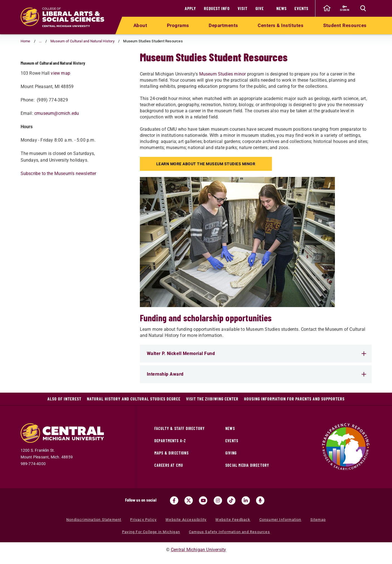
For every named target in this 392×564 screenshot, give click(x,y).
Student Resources (345, 25)
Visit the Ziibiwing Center (212, 399)
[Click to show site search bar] (363, 8)
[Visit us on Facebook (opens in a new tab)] (174, 500)
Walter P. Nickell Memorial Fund (256, 353)
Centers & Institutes (281, 25)
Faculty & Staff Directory (180, 428)
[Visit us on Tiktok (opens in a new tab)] (231, 500)
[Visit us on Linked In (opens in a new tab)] (246, 500)
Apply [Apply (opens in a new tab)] (190, 8)
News (282, 8)
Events (301, 8)
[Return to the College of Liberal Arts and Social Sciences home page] (62, 17)
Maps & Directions (171, 453)
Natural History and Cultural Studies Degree (134, 399)
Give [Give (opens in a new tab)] (260, 8)
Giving (231, 453)
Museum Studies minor (223, 74)
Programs (178, 25)
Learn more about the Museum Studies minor (207, 164)
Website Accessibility (186, 520)
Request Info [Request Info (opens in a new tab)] (217, 8)
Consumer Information (280, 520)
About (140, 25)
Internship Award (256, 374)
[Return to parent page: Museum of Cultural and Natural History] (28, 65)
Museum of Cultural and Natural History (82, 41)
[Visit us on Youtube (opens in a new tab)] (203, 500)
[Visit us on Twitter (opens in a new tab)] (189, 500)
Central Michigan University (198, 550)
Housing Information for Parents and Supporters (294, 399)
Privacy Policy (143, 520)
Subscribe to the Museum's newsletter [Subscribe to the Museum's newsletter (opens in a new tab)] (59, 196)
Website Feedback (233, 520)
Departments (223, 25)
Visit (243, 8)
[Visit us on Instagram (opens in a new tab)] (218, 500)
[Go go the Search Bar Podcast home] (260, 500)
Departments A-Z (170, 441)
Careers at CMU (169, 465)
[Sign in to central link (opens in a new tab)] (345, 8)
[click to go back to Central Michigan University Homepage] (327, 8)
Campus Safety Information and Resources (229, 532)
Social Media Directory (247, 465)
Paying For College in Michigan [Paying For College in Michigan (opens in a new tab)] (151, 532)
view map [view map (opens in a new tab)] (60, 95)
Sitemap (318, 520)
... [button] (40, 41)
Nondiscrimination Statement (94, 520)
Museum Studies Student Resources (62, 65)
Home (25, 41)
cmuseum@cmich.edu (57, 136)
